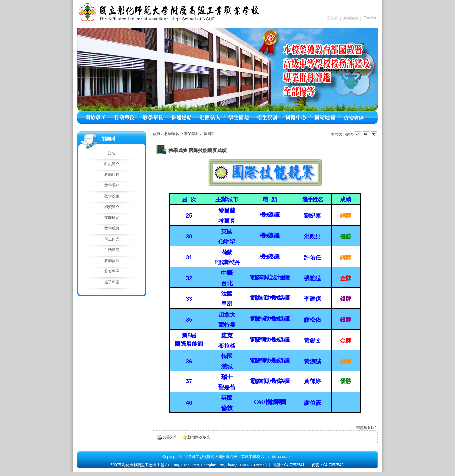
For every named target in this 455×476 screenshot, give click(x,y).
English (370, 18)
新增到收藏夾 (199, 437)
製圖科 (209, 134)
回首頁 (332, 18)
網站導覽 (351, 18)
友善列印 (170, 437)
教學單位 (172, 134)
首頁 (156, 134)
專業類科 (192, 134)
